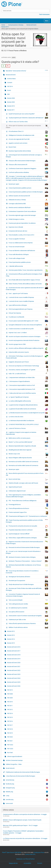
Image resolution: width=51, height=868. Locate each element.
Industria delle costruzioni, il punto (28, 352)
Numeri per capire (28, 184)
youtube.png (27, 800)
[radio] (4, 66)
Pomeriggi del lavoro (28, 505)
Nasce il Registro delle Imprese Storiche (28, 458)
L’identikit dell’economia (28, 266)
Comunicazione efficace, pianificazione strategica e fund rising (27, 275)
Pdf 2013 (10, 690)
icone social (9, 803)
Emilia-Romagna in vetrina (28, 219)
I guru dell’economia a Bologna (28, 305)
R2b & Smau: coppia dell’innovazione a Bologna (28, 538)
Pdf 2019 (10, 733)
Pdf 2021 (10, 741)
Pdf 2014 (10, 86)
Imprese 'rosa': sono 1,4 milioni (28, 333)
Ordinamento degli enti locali (28, 491)
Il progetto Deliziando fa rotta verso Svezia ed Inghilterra (28, 325)
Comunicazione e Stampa (16, 25)
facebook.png (27, 784)
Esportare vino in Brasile (28, 228)
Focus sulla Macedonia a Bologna (28, 255)
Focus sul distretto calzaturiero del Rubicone (28, 251)
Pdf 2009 (10, 698)
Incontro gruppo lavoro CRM (28, 344)
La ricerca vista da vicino (28, 417)
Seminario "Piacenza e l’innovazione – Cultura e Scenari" (28, 561)
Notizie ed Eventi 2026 (14, 686)
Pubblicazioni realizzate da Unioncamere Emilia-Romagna (23, 772)
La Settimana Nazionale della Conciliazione (28, 421)
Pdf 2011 (10, 706)
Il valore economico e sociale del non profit (28, 329)
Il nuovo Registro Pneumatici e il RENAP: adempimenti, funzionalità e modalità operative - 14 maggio (23, 832)
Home (3, 25)
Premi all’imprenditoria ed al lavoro (28, 508)
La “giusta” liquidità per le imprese (28, 397)
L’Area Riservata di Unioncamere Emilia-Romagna (20, 776)
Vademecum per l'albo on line (28, 620)
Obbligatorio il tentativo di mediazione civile (28, 136)
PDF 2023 (10, 749)
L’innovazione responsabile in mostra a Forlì (28, 386)
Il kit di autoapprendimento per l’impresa (28, 309)
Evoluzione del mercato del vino (28, 231)
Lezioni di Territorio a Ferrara (28, 428)
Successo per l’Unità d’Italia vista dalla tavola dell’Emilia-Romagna (27, 589)
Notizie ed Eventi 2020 (14, 663)
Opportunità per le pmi (28, 487)
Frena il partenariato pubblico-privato (28, 262)
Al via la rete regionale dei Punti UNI (28, 139)
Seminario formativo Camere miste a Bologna (28, 557)
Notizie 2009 (11, 102)
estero (14, 57)
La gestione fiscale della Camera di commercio (28, 409)
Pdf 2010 (10, 702)
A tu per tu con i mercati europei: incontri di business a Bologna (27, 552)
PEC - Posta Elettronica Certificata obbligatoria (28, 501)
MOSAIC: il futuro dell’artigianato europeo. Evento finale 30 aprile (22, 820)
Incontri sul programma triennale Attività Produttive (28, 341)
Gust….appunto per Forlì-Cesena (28, 293)
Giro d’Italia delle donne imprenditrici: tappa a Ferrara (28, 280)
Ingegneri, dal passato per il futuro (28, 362)
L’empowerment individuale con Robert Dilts (28, 378)
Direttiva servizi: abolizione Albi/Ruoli (28, 208)
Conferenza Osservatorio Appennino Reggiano (28, 168)
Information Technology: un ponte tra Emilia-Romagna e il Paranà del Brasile (27, 357)
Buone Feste (28, 147)
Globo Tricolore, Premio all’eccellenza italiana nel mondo (28, 284)
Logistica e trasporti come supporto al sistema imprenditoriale (27, 433)
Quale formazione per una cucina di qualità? (28, 114)
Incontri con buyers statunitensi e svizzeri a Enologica (28, 336)
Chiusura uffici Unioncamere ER (28, 165)
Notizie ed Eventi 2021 (14, 667)
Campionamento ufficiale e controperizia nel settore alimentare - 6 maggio (25, 814)
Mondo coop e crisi (28, 454)
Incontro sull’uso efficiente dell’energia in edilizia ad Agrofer (28, 349)
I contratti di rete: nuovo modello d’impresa (28, 298)
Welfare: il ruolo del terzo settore (28, 627)
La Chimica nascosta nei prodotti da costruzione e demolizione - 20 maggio (25, 838)
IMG (8, 94)
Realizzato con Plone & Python (25, 859)
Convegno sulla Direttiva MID (28, 204)
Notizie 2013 (11, 635)
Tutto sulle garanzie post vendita (28, 604)
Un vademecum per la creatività (28, 608)
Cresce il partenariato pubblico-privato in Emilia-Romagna (28, 192)
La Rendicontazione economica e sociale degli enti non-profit (28, 413)
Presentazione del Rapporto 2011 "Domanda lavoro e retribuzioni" (28, 516)
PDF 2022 (10, 745)
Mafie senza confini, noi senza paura (28, 439)
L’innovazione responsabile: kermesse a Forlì (28, 389)
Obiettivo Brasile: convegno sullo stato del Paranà (28, 483)
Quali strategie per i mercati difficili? (28, 534)
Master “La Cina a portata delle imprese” (28, 442)
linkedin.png (27, 792)
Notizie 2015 (11, 643)
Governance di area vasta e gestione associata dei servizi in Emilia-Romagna (27, 289)
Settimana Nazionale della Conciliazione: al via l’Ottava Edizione (27, 566)
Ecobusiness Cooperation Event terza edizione (28, 211)
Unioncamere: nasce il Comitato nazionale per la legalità (28, 616)
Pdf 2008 (10, 694)
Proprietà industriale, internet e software (28, 530)
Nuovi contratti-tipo (28, 479)
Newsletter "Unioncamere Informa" (27, 71)
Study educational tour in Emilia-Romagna (28, 585)
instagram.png (27, 788)
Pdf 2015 (10, 717)
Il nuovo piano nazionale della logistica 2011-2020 (28, 321)
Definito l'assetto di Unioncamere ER (28, 196)
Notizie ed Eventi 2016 (14, 647)
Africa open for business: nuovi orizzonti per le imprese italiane (27, 126)
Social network (10, 768)
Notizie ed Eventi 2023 (14, 674)
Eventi (9, 90)
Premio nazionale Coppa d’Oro (28, 513)
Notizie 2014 (11, 639)
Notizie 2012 (11, 631)
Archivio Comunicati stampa (14, 760)
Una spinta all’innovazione (28, 612)
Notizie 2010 (11, 106)
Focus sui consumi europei (28, 247)
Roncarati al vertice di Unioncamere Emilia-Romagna (28, 548)
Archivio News (11, 79)
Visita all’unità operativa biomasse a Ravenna (28, 624)
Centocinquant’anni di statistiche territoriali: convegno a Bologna (27, 156)
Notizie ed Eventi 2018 (14, 655)
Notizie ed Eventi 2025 (14, 682)
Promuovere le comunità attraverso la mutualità (28, 526)
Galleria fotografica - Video (14, 764)
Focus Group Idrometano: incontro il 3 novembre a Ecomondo (27, 572)
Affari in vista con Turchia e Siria (28, 122)
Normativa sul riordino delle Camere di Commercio (28, 462)
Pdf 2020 (10, 737)
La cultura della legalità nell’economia (28, 401)
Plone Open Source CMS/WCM (12, 852)
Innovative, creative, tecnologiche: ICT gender (28, 370)
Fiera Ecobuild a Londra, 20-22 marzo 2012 (28, 235)
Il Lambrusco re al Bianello (28, 317)
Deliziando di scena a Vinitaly (28, 200)
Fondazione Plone (39, 852)
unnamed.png (27, 780)
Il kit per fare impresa (28, 314)
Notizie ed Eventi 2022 (14, 670)
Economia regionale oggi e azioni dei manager (28, 215)
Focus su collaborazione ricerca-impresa (28, 243)
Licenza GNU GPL (30, 854)
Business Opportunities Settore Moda (28, 151)
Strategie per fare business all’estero (28, 577)
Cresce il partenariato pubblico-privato (28, 188)
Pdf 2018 (10, 729)
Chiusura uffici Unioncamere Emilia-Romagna (28, 161)
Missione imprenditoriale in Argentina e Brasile (28, 446)
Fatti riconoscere (44, 14)
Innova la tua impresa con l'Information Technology (28, 366)
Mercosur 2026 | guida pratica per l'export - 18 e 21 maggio (20, 825)
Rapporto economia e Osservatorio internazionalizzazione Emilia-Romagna (27, 542)
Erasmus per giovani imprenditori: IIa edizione (28, 224)
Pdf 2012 (10, 710)
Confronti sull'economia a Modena (28, 172)
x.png (27, 796)
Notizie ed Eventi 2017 (14, 651)
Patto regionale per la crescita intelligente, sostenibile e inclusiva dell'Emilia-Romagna (27, 496)
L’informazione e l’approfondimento (28, 381)
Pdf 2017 (10, 725)
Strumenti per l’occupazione (28, 581)
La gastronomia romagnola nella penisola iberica (28, 405)
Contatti (10, 83)
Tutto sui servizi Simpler (28, 600)
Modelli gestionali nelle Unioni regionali (28, 450)
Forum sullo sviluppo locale (28, 258)
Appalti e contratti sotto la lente (28, 143)
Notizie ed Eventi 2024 (14, 678)
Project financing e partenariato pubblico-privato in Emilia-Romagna (27, 521)
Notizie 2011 (5, 27)
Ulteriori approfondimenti (15, 756)
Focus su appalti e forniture (28, 239)
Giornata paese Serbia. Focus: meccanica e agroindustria (28, 271)
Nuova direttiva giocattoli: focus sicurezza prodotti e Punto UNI (27, 474)
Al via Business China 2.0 (28, 132)
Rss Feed (10, 753)
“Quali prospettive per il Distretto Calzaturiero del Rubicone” (28, 118)
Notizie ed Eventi (31, 25)
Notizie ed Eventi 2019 (14, 659)
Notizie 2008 (11, 98)
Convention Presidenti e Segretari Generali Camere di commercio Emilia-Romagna (27, 595)
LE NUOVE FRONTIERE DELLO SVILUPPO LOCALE (23, 424)
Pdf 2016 (10, 721)
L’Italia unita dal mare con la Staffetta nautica (28, 393)
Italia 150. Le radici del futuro (28, 374)
